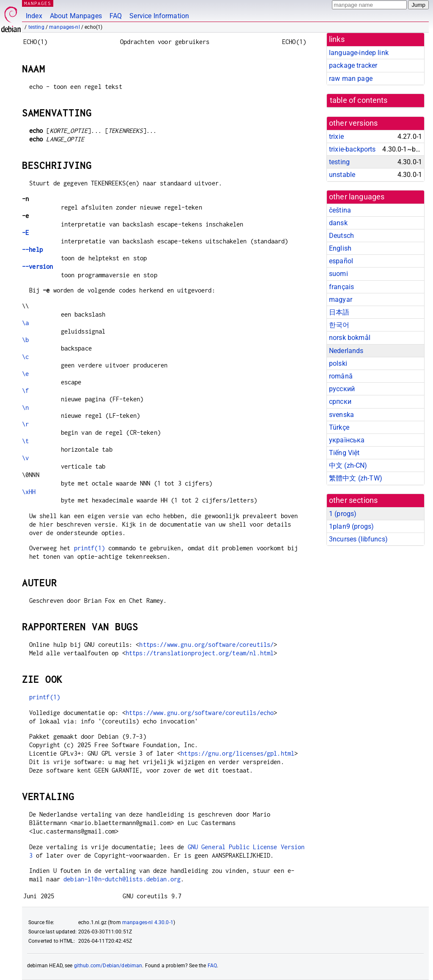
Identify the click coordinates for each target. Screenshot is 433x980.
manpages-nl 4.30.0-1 (148, 922)
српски (340, 402)
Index (34, 16)
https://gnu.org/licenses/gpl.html (237, 753)
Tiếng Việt (344, 453)
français (341, 287)
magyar (341, 300)
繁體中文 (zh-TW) (356, 478)
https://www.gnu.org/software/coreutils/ (206, 645)
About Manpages (76, 16)
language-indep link (359, 53)
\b (25, 340)
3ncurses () (358, 539)
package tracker (353, 65)
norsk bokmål (350, 338)
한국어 (339, 325)
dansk (338, 223)
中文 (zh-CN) (348, 465)
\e (25, 374)
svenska (341, 415)
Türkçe (339, 427)
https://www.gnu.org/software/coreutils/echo (200, 713)
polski (338, 363)
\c (25, 357)
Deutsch (341, 236)
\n (25, 407)
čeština (340, 210)
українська (347, 440)
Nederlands (346, 351)
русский (342, 389)
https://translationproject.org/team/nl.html (200, 653)
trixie (336, 137)
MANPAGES (38, 3)
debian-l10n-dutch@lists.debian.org (122, 879)
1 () (343, 514)
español (341, 261)
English (340, 248)
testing (36, 27)
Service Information (159, 16)
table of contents (359, 100)
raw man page (351, 79)
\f (25, 391)
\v (25, 458)
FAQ (116, 16)
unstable (342, 175)
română (341, 376)
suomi (338, 274)
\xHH (29, 492)
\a (25, 323)
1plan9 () (351, 526)
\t (25, 441)
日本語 (339, 312)
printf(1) (89, 548)
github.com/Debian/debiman (108, 966)
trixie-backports (352, 149)
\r (25, 424)
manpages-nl (64, 27)
